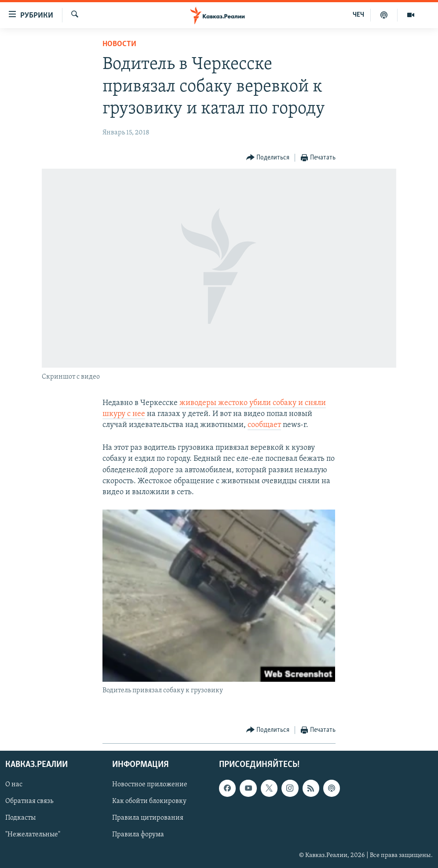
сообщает (264, 425)
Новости (119, 44)
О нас (14, 785)
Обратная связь (29, 801)
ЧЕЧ (358, 15)
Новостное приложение (150, 785)
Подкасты (20, 818)
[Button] (268, 158)
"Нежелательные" (33, 835)
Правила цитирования (148, 818)
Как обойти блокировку (149, 801)
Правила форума (138, 835)
